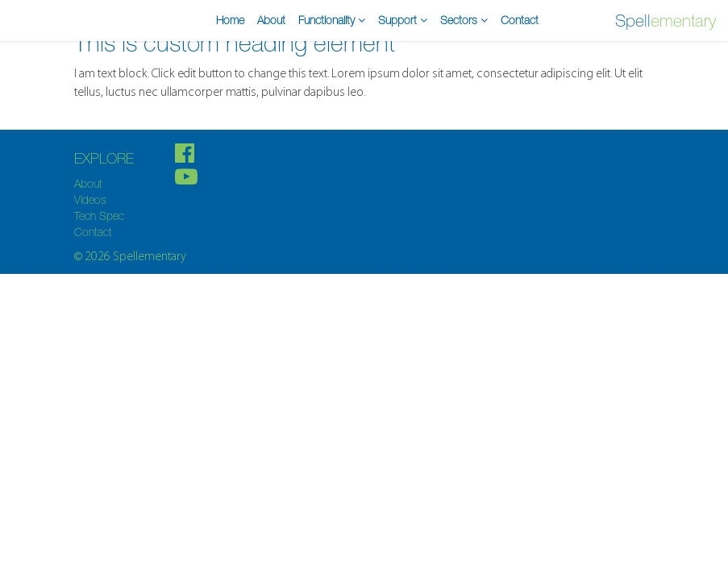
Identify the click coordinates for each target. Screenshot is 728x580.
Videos (90, 200)
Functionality (332, 20)
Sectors (464, 20)
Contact (520, 20)
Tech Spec (99, 216)
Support (403, 20)
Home (230, 20)
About (271, 20)
